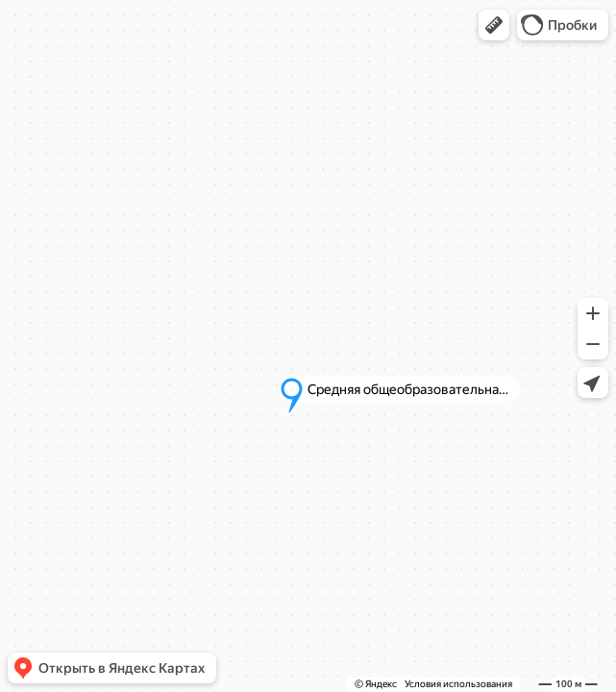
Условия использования (458, 684)
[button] (494, 25)
